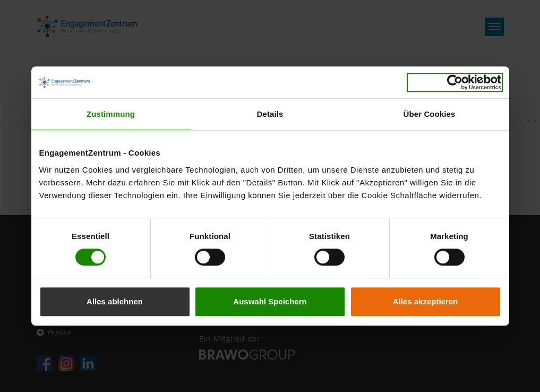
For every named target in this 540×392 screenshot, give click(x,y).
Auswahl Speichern (270, 301)
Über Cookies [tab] (430, 114)
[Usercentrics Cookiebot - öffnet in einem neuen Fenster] (455, 82)
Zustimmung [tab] (111, 114)
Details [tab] (270, 114)
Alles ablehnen (115, 301)
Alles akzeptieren (426, 301)
